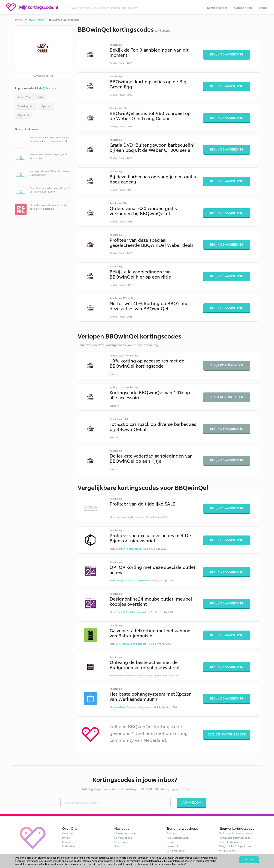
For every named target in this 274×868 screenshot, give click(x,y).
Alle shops (50, 88)
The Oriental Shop (178, 838)
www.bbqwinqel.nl (43, 76)
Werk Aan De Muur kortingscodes (134, 707)
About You (24, 97)
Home (19, 19)
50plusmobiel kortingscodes (236, 833)
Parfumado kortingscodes (235, 838)
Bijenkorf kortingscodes (128, 549)
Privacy (67, 838)
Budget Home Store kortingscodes (134, 676)
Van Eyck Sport (176, 850)
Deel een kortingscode (227, 734)
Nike (41, 97)
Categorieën (243, 8)
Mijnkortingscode (125, 833)
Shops (263, 8)
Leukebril (172, 846)
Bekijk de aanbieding (227, 54)
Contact (67, 842)
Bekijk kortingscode (227, 365)
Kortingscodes (217, 8)
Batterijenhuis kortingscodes (131, 644)
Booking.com (26, 106)
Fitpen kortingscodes (232, 842)
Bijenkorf (23, 115)
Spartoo (47, 106)
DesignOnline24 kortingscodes (132, 580)
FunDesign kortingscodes (129, 517)
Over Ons (68, 833)
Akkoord (249, 859)
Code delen (69, 846)
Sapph (171, 842)
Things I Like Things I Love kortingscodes (235, 848)
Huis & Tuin (36, 19)
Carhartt (172, 833)
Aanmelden (192, 802)
